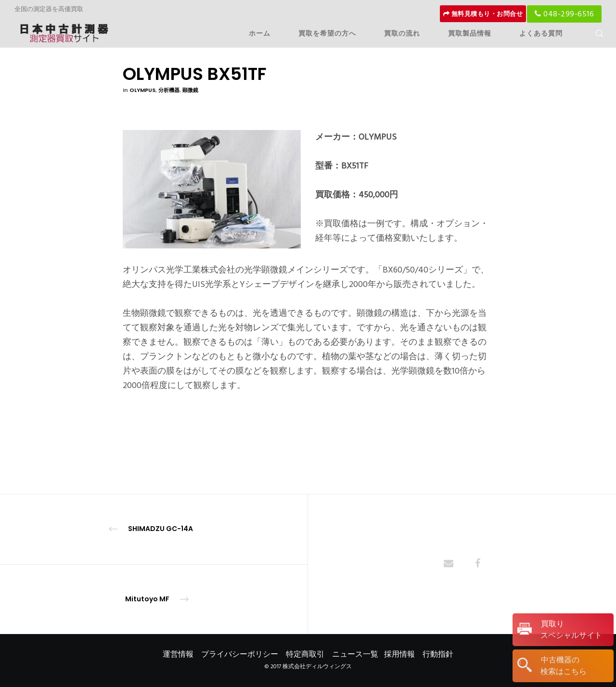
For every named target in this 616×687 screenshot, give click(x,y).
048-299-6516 (564, 14)
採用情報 (399, 654)
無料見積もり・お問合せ (483, 14)
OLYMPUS (142, 90)
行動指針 (438, 654)
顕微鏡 (190, 90)
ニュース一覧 (355, 654)
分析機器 (169, 90)
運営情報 (178, 654)
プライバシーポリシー (240, 654)
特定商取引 (305, 654)
